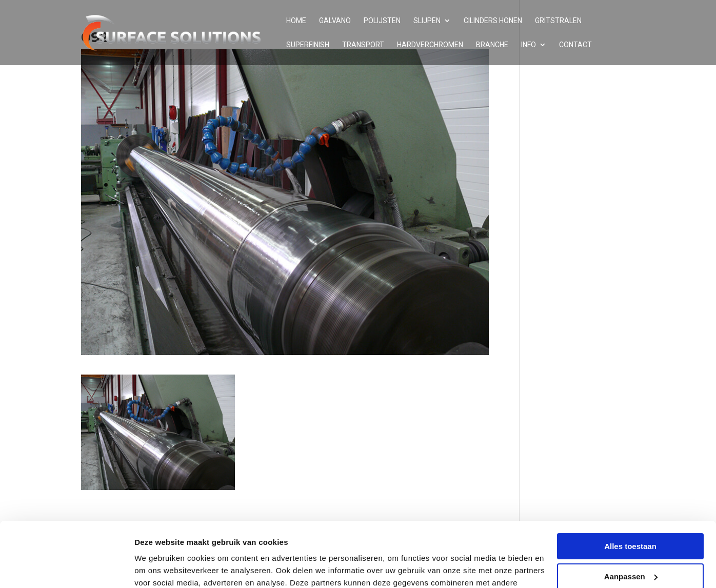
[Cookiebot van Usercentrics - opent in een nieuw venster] (66, 568)
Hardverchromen (430, 45)
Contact (575, 45)
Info (529, 45)
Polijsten (382, 21)
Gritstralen (558, 21)
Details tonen (159, 568)
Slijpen (427, 21)
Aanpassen (631, 521)
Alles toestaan (630, 491)
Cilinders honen (493, 21)
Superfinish (308, 45)
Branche (492, 45)
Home (296, 21)
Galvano (335, 21)
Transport (363, 45)
